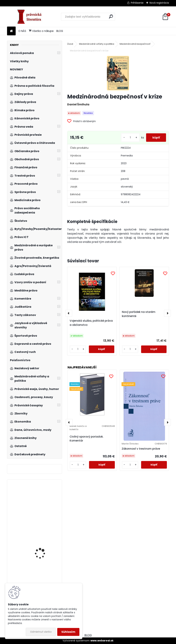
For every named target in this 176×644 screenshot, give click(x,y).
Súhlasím (68, 632)
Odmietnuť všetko (41, 632)
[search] (111, 16)
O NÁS (22, 31)
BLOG (60, 31)
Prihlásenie (137, 3)
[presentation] (69, 313)
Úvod (70, 44)
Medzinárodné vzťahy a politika (97, 44)
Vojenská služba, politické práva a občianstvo (91, 323)
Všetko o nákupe (41, 31)
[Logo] (31, 17)
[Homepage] (11, 31)
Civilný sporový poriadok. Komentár (86, 439)
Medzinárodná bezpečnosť (135, 44)
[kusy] (129, 138)
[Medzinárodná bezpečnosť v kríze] (118, 73)
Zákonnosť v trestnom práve (141, 449)
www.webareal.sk (102, 641)
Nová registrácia (159, 3)
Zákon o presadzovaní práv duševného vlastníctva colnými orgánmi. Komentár (43, 504)
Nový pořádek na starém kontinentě (139, 314)
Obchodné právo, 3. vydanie (41, 561)
